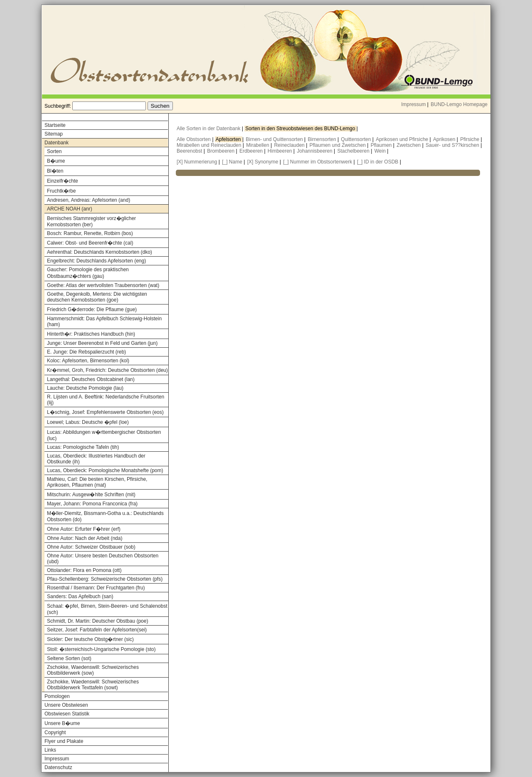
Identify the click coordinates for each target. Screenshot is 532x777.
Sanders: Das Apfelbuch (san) (80, 596)
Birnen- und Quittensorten (275, 139)
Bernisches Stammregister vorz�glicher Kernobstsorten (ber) (91, 221)
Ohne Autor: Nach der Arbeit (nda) (85, 538)
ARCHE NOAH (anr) (70, 209)
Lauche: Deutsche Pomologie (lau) (85, 388)
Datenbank (57, 143)
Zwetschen (409, 145)
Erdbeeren (252, 151)
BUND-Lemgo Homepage (459, 104)
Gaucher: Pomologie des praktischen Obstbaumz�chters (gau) (88, 273)
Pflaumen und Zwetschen (339, 145)
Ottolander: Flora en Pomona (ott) (84, 570)
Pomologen (57, 696)
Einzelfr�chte (63, 181)
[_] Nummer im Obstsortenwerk (318, 162)
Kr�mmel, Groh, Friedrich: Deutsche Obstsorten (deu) (107, 370)
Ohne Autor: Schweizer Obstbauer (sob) (91, 547)
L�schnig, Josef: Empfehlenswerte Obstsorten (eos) (105, 412)
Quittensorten (356, 139)
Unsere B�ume (62, 723)
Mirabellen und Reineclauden (210, 145)
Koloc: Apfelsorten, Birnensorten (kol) (88, 361)
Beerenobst (190, 151)
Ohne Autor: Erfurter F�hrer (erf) (84, 529)
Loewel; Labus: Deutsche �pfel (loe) (88, 422)
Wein (381, 151)
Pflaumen (382, 145)
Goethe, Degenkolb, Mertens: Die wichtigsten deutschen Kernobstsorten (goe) (97, 297)
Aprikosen (445, 139)
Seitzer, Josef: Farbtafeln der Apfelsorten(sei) (97, 630)
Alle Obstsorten (194, 139)
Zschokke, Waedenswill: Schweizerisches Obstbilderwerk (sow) (93, 670)
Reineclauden (290, 145)
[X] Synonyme (263, 162)
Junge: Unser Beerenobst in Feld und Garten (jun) (102, 343)
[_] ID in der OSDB (378, 162)
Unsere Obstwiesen (66, 705)
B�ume (56, 161)
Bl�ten (55, 171)
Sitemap (54, 134)
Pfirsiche (470, 139)
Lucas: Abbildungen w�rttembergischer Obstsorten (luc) (104, 435)
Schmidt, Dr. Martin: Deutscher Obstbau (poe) (97, 621)
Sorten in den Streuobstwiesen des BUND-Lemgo (301, 129)
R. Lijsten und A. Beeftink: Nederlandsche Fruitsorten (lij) (106, 400)
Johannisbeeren (315, 151)
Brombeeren (221, 151)
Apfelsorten (229, 139)
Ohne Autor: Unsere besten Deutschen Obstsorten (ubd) (103, 559)
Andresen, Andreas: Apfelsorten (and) (89, 200)
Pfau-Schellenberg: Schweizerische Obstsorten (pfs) (105, 579)
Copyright (55, 732)
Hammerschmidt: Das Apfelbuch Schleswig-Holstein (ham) (104, 322)
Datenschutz (58, 767)
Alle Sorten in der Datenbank (209, 129)
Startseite (55, 125)
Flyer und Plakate (64, 741)
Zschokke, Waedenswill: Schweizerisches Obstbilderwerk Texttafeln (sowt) (93, 685)
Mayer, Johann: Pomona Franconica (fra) (92, 504)
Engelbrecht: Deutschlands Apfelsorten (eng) (96, 261)
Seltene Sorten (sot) (69, 658)
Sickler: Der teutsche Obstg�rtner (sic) (90, 639)
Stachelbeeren (354, 151)
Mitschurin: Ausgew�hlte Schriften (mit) (91, 495)
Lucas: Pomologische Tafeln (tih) (83, 447)
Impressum (413, 104)
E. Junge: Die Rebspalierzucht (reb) (86, 352)
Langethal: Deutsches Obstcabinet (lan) (91, 379)
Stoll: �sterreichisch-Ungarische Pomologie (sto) (101, 649)
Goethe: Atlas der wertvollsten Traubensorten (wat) (103, 285)
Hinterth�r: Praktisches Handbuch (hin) (91, 334)
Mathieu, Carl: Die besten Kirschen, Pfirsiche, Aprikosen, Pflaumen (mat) (97, 482)
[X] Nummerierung (197, 162)
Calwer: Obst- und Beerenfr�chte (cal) (90, 243)
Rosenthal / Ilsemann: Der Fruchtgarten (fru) (96, 588)
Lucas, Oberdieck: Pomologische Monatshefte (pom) (105, 470)
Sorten (54, 151)
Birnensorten (323, 139)
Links (50, 750)
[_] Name (232, 162)
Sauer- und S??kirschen (453, 145)
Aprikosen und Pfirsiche (403, 139)
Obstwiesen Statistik (67, 714)
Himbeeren (281, 151)
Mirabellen (258, 145)
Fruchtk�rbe (61, 191)
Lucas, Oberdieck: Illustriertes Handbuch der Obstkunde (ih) (96, 459)
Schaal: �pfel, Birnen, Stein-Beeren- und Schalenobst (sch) (107, 609)
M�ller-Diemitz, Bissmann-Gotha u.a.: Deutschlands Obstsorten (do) (105, 516)
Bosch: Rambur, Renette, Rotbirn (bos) (90, 233)
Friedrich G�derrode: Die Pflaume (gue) (92, 309)
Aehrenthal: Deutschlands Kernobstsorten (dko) (100, 252)
